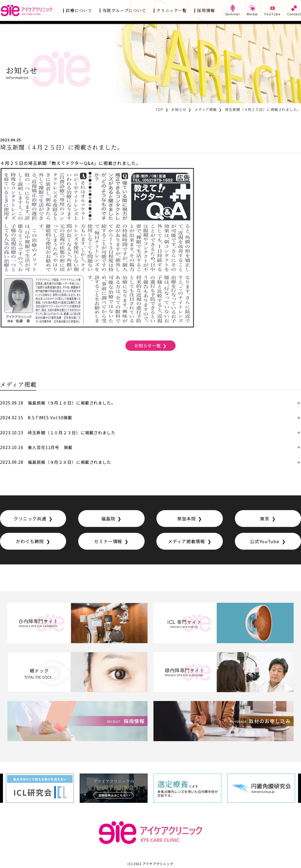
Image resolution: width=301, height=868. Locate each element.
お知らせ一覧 (147, 345)
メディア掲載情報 (187, 541)
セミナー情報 (108, 541)
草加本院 (187, 519)
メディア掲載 (206, 109)
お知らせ (179, 109)
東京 (265, 519)
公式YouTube (265, 541)
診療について (79, 10)
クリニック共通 (30, 519)
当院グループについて (124, 10)
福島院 (108, 519)
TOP (160, 109)
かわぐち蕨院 (30, 541)
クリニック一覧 (172, 10)
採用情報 (206, 10)
